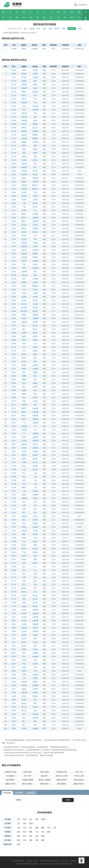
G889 (14, 675)
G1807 (14, 174)
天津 (25, 819)
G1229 (14, 102)
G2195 (14, 275)
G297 (14, 365)
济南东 (24, 146)
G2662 (14, 322)
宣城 (24, 401)
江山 (35, 210)
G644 (14, 455)
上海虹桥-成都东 (27, 780)
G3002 (14, 376)
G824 (14, 649)
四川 (58, 15)
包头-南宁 (45, 776)
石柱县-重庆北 (79, 780)
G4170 (14, 401)
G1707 (14, 138)
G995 (14, 728)
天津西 (24, 462)
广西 (43, 832)
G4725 (14, 408)
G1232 (14, 113)
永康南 (35, 293)
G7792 (14, 599)
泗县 (50, 29)
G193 (14, 232)
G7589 (14, 538)
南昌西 (35, 124)
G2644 (14, 308)
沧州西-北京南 (62, 772)
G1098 (14, 74)
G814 (14, 642)
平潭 (35, 239)
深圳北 (35, 333)
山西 (37, 819)
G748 (14, 531)
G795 (14, 610)
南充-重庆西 (62, 784)
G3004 (14, 383)
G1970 (14, 243)
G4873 (14, 423)
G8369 (14, 49)
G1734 (14, 156)
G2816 (14, 354)
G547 (14, 441)
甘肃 (25, 840)
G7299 (14, 487)
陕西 (19, 840)
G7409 (14, 502)
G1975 (14, 257)
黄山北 (35, 300)
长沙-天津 (27, 776)
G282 (14, 358)
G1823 (14, 189)
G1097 (14, 70)
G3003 (14, 380)
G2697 (14, 336)
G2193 (14, 268)
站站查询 (31, 793)
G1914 (14, 218)
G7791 (14, 595)
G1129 (14, 81)
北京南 (24, 77)
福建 (43, 828)
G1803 (14, 167)
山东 (38, 15)
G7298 (14, 484)
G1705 (14, 131)
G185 (14, 192)
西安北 (24, 214)
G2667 (14, 326)
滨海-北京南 (45, 772)
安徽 (86, 15)
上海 (17, 15)
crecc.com (65, 861)
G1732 (14, 149)
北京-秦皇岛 (10, 776)
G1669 (14, 128)
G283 (14, 362)
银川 (35, 164)
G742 (14, 516)
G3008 (14, 397)
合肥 (24, 505)
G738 (14, 498)
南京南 (35, 308)
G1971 (14, 246)
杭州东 (24, 225)
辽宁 (19, 823)
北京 (10, 15)
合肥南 (24, 282)
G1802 (14, 164)
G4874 (14, 426)
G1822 (14, 185)
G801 (14, 617)
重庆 (24, 15)
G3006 (14, 390)
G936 (14, 685)
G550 (14, 444)
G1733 (14, 153)
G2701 (14, 351)
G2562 (14, 304)
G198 (14, 264)
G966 (14, 707)
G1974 (14, 254)
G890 (14, 678)
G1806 (14, 171)
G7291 (14, 473)
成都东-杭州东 (62, 780)
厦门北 (35, 128)
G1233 (14, 117)
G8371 (14, 653)
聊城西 (24, 131)
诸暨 (24, 534)
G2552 (14, 282)
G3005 (14, 387)
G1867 (14, 207)
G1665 (14, 124)
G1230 (14, 106)
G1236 (14, 120)
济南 (24, 70)
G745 (14, 527)
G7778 (14, 585)
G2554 (14, 290)
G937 (14, 689)
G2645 (14, 311)
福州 (35, 81)
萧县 (80, 29)
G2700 (14, 347)
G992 (14, 721)
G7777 (14, 581)
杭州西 (24, 196)
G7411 (14, 509)
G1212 (14, 84)
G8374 (14, 657)
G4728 (14, 412)
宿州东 (72, 29)
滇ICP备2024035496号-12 (50, 861)
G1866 (14, 203)
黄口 (39, 29)
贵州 (31, 836)
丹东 (35, 102)
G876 (14, 664)
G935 (14, 682)
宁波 (35, 95)
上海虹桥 (34, 49)
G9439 (14, 696)
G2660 (14, 315)
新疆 (43, 840)
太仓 (35, 344)
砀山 (26, 29)
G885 (14, 671)
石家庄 (35, 84)
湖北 (25, 832)
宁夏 (37, 840)
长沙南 (24, 160)
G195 (14, 236)
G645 (14, 459)
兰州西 (35, 243)
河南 (44, 15)
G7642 (14, 563)
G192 (14, 225)
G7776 (14, 577)
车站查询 (7, 793)
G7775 (14, 574)
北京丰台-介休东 (62, 776)
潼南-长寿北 (45, 784)
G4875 (14, 430)
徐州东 (24, 124)
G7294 (14, 477)
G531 (14, 437)
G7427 (14, 520)
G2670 (14, 329)
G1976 (14, 261)
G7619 (14, 556)
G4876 (14, 433)
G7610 (14, 552)
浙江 (79, 15)
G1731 (14, 146)
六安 (24, 290)
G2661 (14, 318)
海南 (49, 832)
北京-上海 (79, 772)
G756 (14, 534)
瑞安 (35, 556)
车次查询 (19, 793)
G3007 (14, 394)
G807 (14, 624)
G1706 (14, 135)
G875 (14, 660)
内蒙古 (43, 819)
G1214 (14, 88)
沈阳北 (24, 95)
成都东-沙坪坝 (10, 784)
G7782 (14, 592)
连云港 (24, 595)
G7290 (14, 469)
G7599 (14, 545)
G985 (14, 714)
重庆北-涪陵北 (27, 784)
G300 (14, 369)
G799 (14, 613)
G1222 (14, 95)
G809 (14, 631)
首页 (3, 15)
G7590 (14, 541)
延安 (24, 268)
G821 (14, 646)
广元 (24, 423)
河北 (65, 15)
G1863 (14, 200)
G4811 (14, 415)
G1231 (14, 110)
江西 (49, 828)
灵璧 (44, 29)
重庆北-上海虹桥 (45, 780)
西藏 (43, 836)
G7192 (14, 466)
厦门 (24, 721)
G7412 (14, 513)
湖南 (72, 15)
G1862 (14, 196)
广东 (31, 15)
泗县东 (57, 29)
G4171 (14, 405)
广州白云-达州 (79, 776)
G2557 (14, 293)
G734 (14, 491)
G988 (14, 718)
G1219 (14, 92)
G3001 (14, 372)
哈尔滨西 (24, 308)
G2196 (14, 279)
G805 (14, 621)
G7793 (14, 603)
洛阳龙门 (35, 185)
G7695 (14, 567)
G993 (14, 725)
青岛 (35, 358)
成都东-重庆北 (79, 784)
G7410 (14, 505)
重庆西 (24, 250)
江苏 (51, 15)
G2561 (14, 300)
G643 (14, 451)
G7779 (14, 588)
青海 (31, 840)
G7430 (14, 523)
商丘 (35, 405)
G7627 (14, 559)
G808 (14, 628)
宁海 (35, 192)
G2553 (14, 286)
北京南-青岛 (27, 772)
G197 (14, 239)
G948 (14, 700)
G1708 (14, 142)
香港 (19, 844)
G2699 (14, 344)
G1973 (14, 250)
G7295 (14, 480)
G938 (14, 693)
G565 (14, 448)
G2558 (14, 297)
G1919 (14, 221)
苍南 (35, 146)
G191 (14, 210)
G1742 (14, 160)
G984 (14, 711)
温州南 (35, 70)
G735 (14, 495)
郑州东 (35, 171)
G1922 (14, 228)
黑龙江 (31, 823)
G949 (14, 703)
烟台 (24, 326)
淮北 (24, 473)
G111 (14, 77)
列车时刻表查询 (44, 813)
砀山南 (32, 29)
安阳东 (24, 178)
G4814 (14, 419)
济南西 (35, 74)
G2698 (14, 340)
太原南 (35, 196)
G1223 (14, 99)
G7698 (14, 570)
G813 (14, 639)
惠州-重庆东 (10, 780)
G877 (14, 667)
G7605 (14, 549)
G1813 (14, 178)
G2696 (14, 333)
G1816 (14, 182)
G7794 (14, 606)
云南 (37, 836)
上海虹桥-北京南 (10, 772)
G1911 (14, 214)
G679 (14, 462)
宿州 (64, 29)
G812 (14, 635)
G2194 (14, 272)
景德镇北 (35, 286)
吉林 (35, 117)
